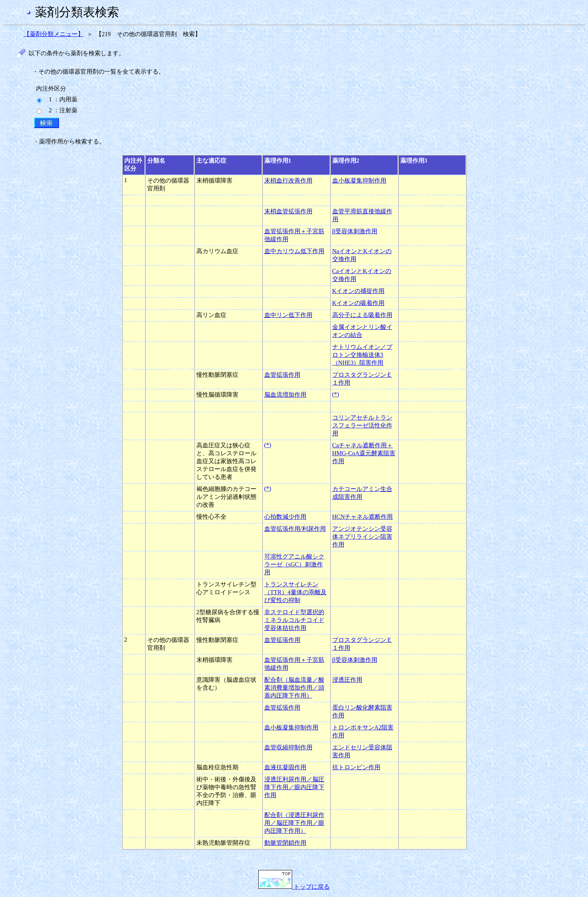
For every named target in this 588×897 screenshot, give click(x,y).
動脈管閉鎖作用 (285, 843)
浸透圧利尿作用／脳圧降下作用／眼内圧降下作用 (294, 787)
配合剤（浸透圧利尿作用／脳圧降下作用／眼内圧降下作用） (294, 823)
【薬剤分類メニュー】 (54, 34)
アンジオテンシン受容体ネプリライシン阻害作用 (362, 537)
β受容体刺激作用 (355, 231)
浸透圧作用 (347, 680)
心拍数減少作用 (285, 517)
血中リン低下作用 (288, 315)
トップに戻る (294, 887)
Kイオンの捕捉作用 (359, 291)
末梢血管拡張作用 (288, 211)
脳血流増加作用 (285, 395)
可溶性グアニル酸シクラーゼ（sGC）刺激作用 (294, 564)
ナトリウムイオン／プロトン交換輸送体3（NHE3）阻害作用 (362, 355)
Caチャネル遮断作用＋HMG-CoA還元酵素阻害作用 (364, 453)
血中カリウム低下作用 (294, 251)
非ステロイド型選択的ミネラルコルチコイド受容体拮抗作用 (294, 620)
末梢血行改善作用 (288, 180)
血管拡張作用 (282, 375)
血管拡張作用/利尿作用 (295, 529)
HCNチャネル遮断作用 (363, 517)
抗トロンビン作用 (356, 767)
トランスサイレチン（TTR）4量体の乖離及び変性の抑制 (296, 592)
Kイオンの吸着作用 (359, 303)
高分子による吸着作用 (362, 315)
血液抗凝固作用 (285, 767)
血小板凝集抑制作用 (359, 180)
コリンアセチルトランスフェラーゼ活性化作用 (362, 425)
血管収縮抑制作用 (288, 747)
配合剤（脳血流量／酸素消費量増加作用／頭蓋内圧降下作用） (294, 688)
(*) (336, 394)
